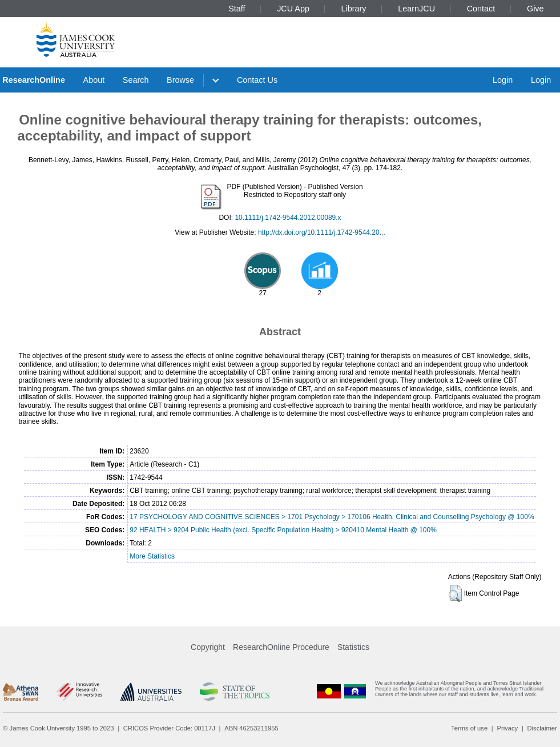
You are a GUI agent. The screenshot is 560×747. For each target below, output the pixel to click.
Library (354, 9)
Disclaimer (542, 728)
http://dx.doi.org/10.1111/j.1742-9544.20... (322, 232)
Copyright (208, 647)
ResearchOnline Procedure (281, 647)
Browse (180, 80)
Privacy (507, 728)
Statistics (353, 647)
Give (535, 9)
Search (136, 80)
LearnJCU (416, 9)
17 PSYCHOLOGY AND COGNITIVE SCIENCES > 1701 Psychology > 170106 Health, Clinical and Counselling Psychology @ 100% (332, 517)
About (94, 80)
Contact (481, 9)
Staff (237, 9)
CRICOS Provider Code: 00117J (169, 728)
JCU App (293, 9)
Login (503, 80)
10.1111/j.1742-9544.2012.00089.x (288, 218)
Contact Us (257, 80)
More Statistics (152, 556)
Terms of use (469, 728)
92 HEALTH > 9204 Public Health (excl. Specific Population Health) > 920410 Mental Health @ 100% (283, 530)
